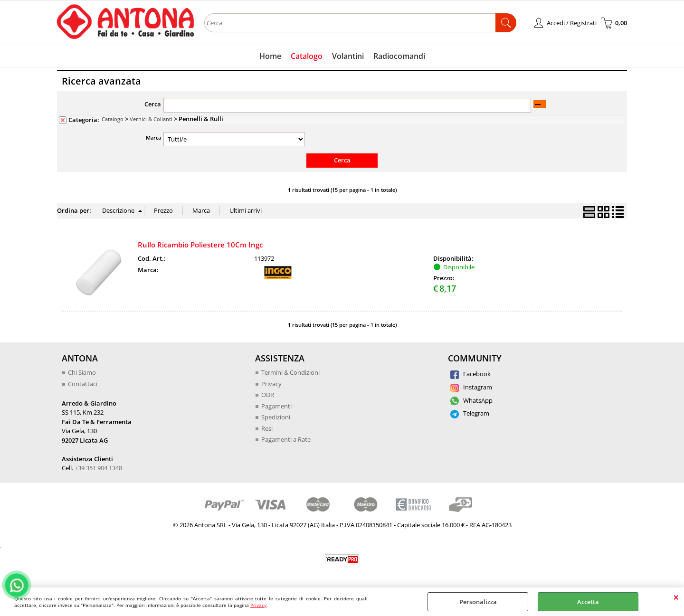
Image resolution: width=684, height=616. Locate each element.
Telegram (470, 413)
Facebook (470, 374)
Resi (267, 428)
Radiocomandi (399, 56)
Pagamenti (276, 406)
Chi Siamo (82, 372)
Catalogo (307, 56)
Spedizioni (276, 417)
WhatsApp (471, 400)
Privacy (258, 605)
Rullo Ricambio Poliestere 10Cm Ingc (200, 245)
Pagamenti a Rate (286, 439)
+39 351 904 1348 (98, 468)
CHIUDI (676, 597)
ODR (268, 395)
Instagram (471, 387)
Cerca (153, 104)
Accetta (588, 602)
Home (270, 56)
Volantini (348, 56)
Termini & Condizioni (290, 372)
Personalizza (478, 602)
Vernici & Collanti (151, 119)
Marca (153, 137)
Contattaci (83, 384)
